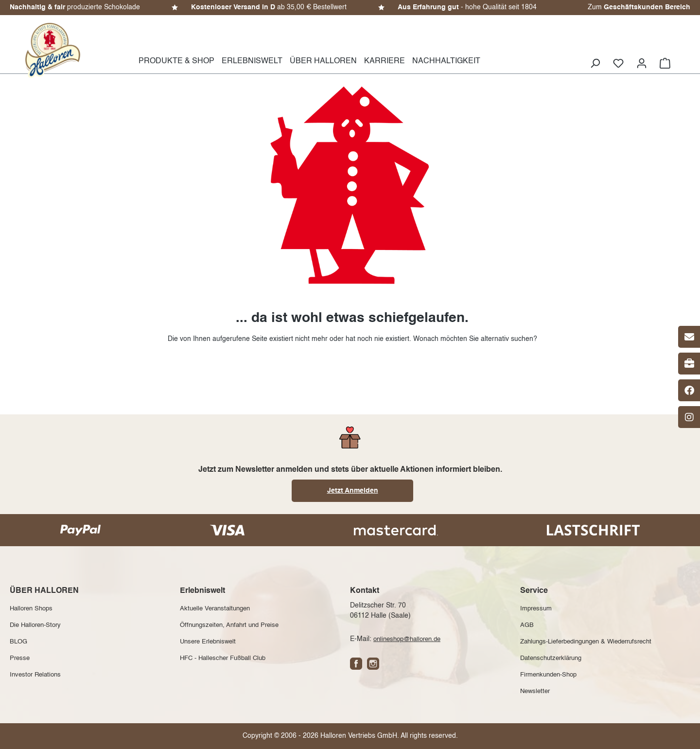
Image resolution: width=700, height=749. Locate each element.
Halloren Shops (31, 609)
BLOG (18, 642)
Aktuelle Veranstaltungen (215, 609)
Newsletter (535, 691)
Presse (20, 658)
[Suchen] (595, 63)
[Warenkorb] (665, 63)
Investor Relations (35, 675)
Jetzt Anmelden (353, 491)
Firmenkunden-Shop (548, 675)
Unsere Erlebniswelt (208, 642)
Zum (639, 7)
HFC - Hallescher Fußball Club (223, 658)
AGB (527, 625)
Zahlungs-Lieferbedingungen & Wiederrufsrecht (586, 642)
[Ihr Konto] (642, 63)
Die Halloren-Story (35, 625)
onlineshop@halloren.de (407, 639)
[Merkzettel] (618, 63)
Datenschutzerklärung (551, 658)
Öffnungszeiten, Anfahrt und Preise (229, 625)
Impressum (536, 609)
